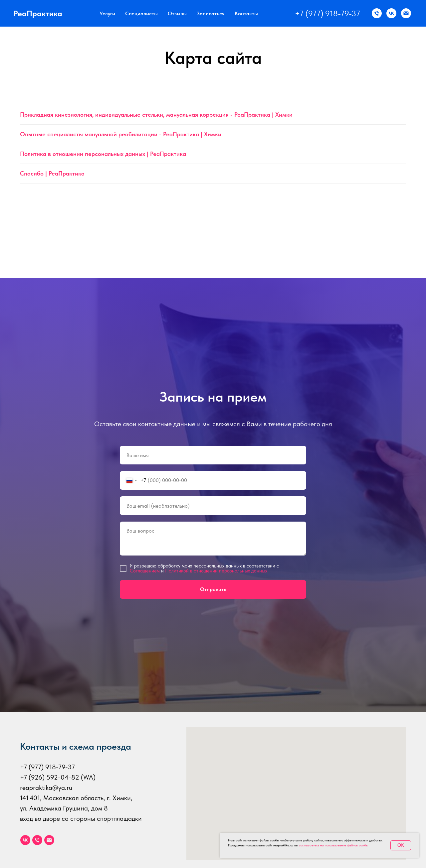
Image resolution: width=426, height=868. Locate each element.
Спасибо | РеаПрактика (52, 173)
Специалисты (141, 13)
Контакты (246, 13)
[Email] (406, 13)
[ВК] (391, 13)
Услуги (107, 13)
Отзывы (177, 13)
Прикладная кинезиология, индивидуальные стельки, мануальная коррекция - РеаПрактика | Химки (156, 115)
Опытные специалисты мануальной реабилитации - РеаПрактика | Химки (121, 134)
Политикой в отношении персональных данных (216, 571)
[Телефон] (37, 840)
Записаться (211, 13)
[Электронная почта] (49, 840)
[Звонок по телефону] (377, 13)
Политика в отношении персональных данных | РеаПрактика (103, 154)
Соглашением (145, 571)
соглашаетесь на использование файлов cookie (333, 845)
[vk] (25, 840)
